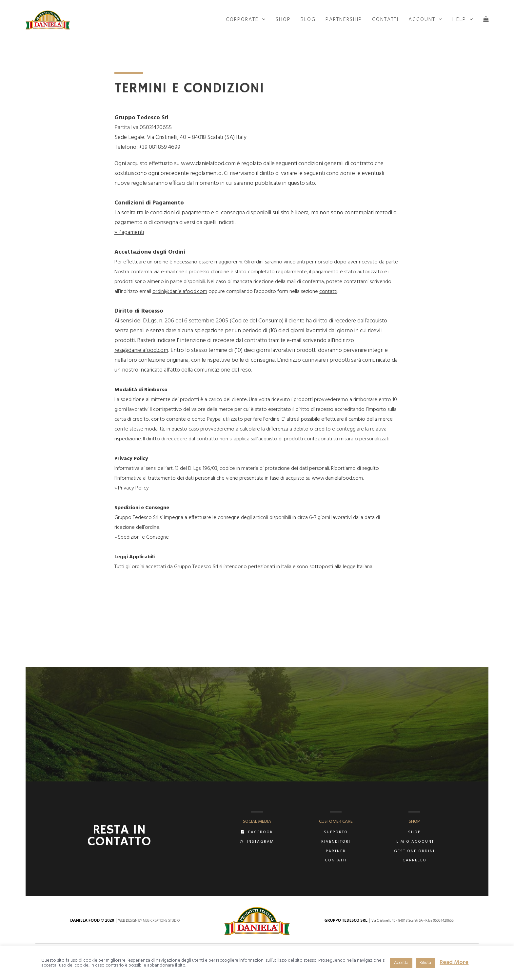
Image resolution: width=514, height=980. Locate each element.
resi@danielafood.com (141, 350)
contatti (328, 292)
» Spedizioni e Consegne (142, 537)
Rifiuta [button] (425, 963)
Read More (454, 962)
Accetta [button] (401, 963)
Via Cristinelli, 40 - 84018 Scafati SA (397, 920)
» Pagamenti (129, 232)
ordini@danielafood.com (180, 292)
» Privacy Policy (132, 488)
